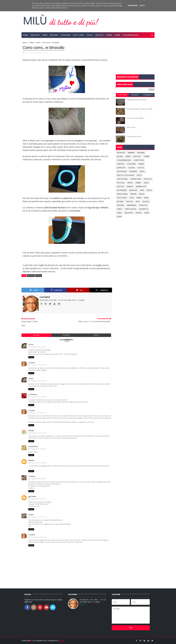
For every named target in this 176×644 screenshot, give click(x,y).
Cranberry (33, 394)
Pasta (149, 190)
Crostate (121, 168)
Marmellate (141, 186)
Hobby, (40, 53)
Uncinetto (144, 209)
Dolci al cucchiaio (126, 175)
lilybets (31, 460)
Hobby (109, 35)
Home (25, 35)
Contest (121, 164)
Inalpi (146, 183)
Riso (138, 202)
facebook (66, 335)
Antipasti (35, 35)
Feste (139, 175)
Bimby (128, 156)
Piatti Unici (79, 35)
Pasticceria (122, 194)
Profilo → (83, 604)
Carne (147, 156)
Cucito (141, 168)
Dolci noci (131, 127)
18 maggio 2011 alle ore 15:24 (38, 517)
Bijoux (120, 156)
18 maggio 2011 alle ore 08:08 (38, 463)
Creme (141, 164)
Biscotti (137, 156)
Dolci (90, 35)
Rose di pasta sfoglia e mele (140, 109)
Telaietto (143, 205)
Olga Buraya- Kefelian (98, 207)
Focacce (148, 179)
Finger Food (136, 179)
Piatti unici (122, 198)
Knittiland (75, 211)
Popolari (122, 95)
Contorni (66, 35)
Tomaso (32, 476)
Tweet (34, 290)
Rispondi (31, 357)
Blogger (62, 641)
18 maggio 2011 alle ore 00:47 (38, 397)
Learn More (133, 6)
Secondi (54, 35)
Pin (79, 290)
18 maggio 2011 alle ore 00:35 (38, 381)
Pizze (132, 198)
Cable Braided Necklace (55, 207)
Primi (45, 35)
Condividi (57, 290)
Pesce (142, 194)
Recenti (135, 95)
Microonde (122, 190)
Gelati (130, 183)
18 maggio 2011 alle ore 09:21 (38, 479)
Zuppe (119, 217)
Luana (31, 515)
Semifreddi (132, 205)
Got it (142, 6)
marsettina (33, 446)
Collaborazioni (131, 35)
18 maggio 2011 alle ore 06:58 (38, 433)
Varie (118, 35)
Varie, (45, 53)
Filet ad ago (122, 179)
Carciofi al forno (134, 137)
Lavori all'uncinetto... (136, 118)
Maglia (130, 186)
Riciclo (130, 202)
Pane (142, 190)
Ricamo (120, 202)
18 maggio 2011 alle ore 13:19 (38, 499)
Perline (134, 194)
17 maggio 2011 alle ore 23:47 (38, 365)
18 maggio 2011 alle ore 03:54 (38, 413)
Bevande (141, 153)
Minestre (133, 190)
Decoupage (122, 171)
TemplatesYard (41, 641)
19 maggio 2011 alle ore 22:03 (38, 537)
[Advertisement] (135, 56)
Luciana (32, 362)
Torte (120, 209)
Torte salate (131, 209)
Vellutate (129, 213)
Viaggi (139, 213)
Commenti (102, 290)
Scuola (146, 202)
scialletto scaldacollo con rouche (68, 198)
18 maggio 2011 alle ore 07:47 (38, 449)
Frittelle (121, 183)
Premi (139, 198)
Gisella (31, 430)
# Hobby (31, 276)
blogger (36, 335)
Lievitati (99, 35)
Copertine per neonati (137, 100)
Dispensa (133, 171)
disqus (96, 335)
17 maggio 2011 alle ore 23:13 (38, 347)
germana (32, 496)
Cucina (132, 168)
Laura (31, 344)
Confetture (139, 160)
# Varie (38, 276)
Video (147, 213)
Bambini (131, 153)
